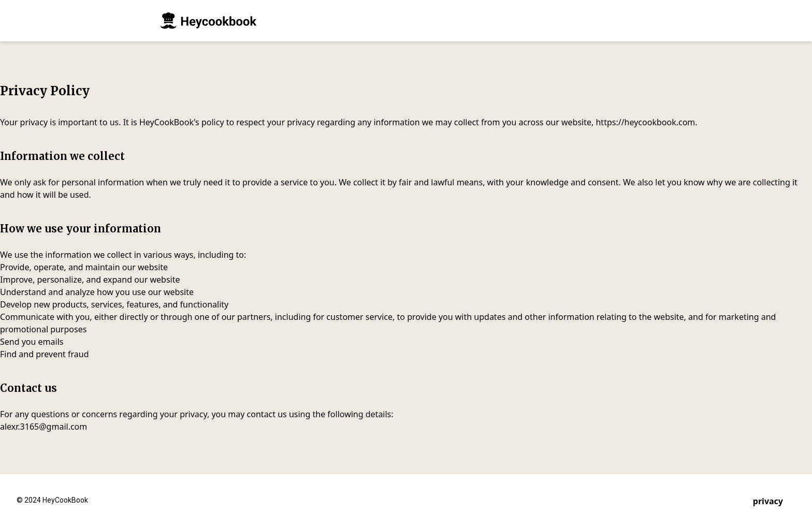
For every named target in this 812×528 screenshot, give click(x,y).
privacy (768, 501)
